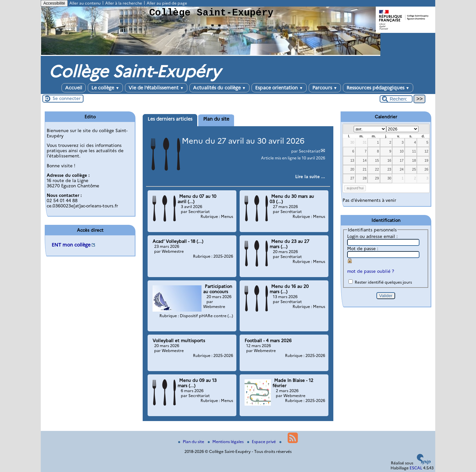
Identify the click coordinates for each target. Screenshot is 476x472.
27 (352, 178)
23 (389, 169)
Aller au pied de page (167, 3)
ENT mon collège (71, 245)
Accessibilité (54, 3)
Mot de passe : (363, 248)
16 (389, 160)
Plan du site (192, 442)
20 (352, 169)
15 (377, 160)
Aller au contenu (85, 3)
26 (426, 169)
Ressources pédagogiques (378, 88)
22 (377, 169)
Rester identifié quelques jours (383, 282)
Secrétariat (309, 151)
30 (352, 142)
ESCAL (416, 468)
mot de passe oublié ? (371, 271)
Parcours (325, 88)
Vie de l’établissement (156, 88)
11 (414, 151)
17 (402, 160)
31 (365, 142)
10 (402, 151)
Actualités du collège (219, 88)
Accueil (74, 88)
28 (365, 178)
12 (426, 151)
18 (414, 160)
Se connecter (67, 98)
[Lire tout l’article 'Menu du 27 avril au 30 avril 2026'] (310, 177)
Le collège (105, 88)
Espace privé (262, 442)
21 (365, 169)
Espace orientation (279, 88)
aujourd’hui (355, 188)
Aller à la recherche (124, 3)
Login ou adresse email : (372, 236)
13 (352, 160)
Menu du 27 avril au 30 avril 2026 (243, 141)
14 (365, 160)
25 (414, 169)
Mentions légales (226, 442)
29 (377, 178)
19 (426, 160)
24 (402, 169)
